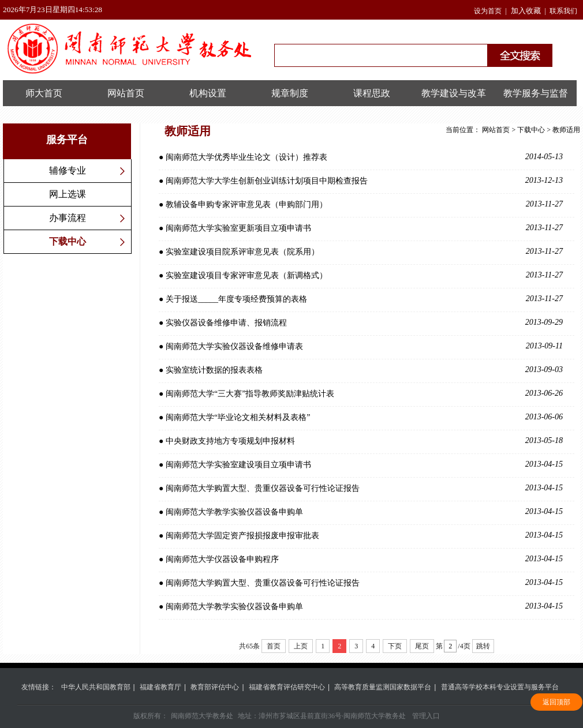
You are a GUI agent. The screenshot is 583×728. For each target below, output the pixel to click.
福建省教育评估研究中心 (287, 687)
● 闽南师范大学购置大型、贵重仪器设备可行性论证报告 (361, 488)
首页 (274, 646)
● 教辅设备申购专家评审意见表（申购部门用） (361, 204)
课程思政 (372, 93)
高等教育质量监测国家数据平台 (383, 687)
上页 (301, 646)
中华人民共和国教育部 (96, 687)
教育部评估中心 (215, 687)
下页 (395, 646)
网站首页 (126, 93)
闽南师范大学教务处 (202, 716)
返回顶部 (556, 702)
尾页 (422, 646)
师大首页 (44, 93)
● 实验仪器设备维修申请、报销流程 (361, 322)
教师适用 (566, 130)
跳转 (483, 646)
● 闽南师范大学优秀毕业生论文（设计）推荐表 (361, 157)
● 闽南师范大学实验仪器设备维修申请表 (361, 346)
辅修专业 (68, 170)
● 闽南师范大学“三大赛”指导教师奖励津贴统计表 (361, 393)
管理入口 (426, 716)
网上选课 (68, 194)
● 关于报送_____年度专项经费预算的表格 (361, 299)
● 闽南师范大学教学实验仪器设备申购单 (361, 512)
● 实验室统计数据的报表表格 (361, 370)
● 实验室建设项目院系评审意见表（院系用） (361, 252)
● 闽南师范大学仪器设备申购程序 (361, 559)
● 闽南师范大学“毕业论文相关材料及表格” (361, 417)
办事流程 (68, 218)
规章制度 (290, 93)
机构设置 (208, 93)
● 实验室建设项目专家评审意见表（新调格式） (361, 275)
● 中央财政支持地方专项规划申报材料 (361, 441)
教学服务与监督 (536, 93)
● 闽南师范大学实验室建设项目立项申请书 (361, 464)
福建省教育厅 (160, 687)
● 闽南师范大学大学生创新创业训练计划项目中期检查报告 (361, 181)
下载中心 (68, 241)
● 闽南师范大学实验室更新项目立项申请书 (361, 228)
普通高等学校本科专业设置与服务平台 (500, 687)
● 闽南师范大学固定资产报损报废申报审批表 (361, 535)
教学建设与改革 (454, 93)
